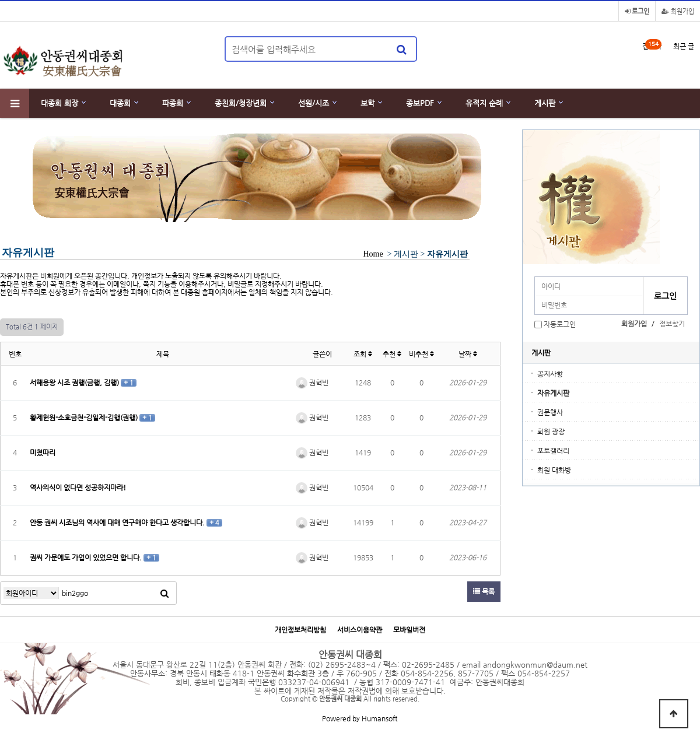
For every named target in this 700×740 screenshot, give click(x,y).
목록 (484, 591)
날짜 (468, 354)
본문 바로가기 (0, 0)
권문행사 (550, 412)
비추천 (421, 354)
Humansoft (379, 718)
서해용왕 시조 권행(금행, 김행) (75, 383)
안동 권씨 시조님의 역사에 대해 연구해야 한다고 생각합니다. (118, 522)
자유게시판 (553, 393)
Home (373, 254)
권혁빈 (312, 383)
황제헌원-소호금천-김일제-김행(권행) (85, 418)
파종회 (173, 103)
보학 (367, 103)
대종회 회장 (60, 103)
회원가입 (678, 11)
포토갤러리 (553, 451)
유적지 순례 (484, 103)
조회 (363, 354)
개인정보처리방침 (300, 630)
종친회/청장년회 (241, 103)
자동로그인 (560, 324)
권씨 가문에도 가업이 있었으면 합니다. (87, 557)
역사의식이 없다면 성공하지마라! (78, 488)
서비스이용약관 (360, 630)
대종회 (120, 103)
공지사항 (550, 374)
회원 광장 (551, 432)
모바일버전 (409, 630)
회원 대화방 (554, 470)
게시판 (545, 103)
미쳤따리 (43, 453)
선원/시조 (314, 103)
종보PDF (420, 103)
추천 (392, 354)
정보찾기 (672, 324)
